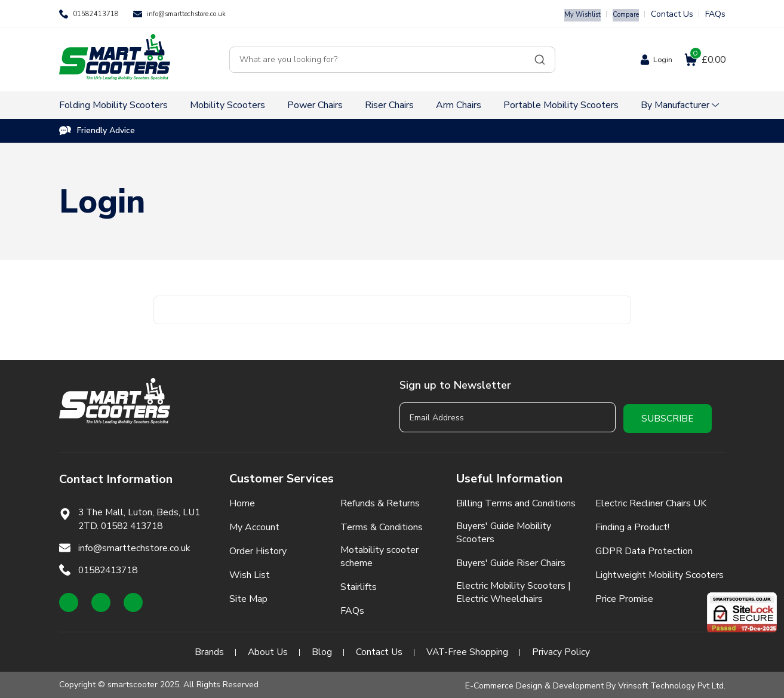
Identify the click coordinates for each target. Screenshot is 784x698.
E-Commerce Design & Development (534, 683)
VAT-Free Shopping (468, 650)
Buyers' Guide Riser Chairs (511, 561)
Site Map (248, 596)
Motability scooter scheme (379, 554)
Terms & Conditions (382, 525)
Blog (321, 650)
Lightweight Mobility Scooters (660, 573)
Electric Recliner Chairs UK (651, 501)
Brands (207, 650)
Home (242, 501)
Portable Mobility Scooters (561, 105)
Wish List (250, 573)
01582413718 (100, 14)
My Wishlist (571, 14)
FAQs (715, 14)
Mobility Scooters (227, 105)
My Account (254, 525)
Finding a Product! (632, 525)
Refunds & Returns (380, 501)
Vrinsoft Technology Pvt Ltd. (672, 683)
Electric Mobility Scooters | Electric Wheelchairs (514, 590)
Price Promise (624, 596)
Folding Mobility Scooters (113, 105)
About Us (267, 650)
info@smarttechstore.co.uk (206, 14)
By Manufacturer (675, 105)
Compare (622, 14)
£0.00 (707, 60)
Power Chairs (315, 105)
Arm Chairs (459, 105)
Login (659, 60)
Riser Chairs (389, 105)
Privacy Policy (562, 650)
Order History (258, 549)
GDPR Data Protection (644, 549)
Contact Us (672, 14)
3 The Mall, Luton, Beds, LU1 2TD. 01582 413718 (142, 517)
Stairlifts (359, 585)
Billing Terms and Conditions (516, 501)
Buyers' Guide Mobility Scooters (504, 530)
